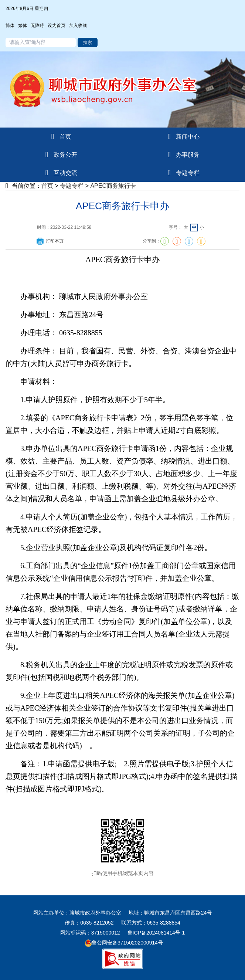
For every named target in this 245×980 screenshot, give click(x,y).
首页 (47, 186)
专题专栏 (72, 186)
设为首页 (57, 26)
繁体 (23, 26)
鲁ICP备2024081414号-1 (156, 933)
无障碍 (37, 26)
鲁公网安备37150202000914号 (124, 943)
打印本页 (50, 241)
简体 (10, 26)
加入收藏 (78, 26)
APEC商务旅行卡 (113, 186)
